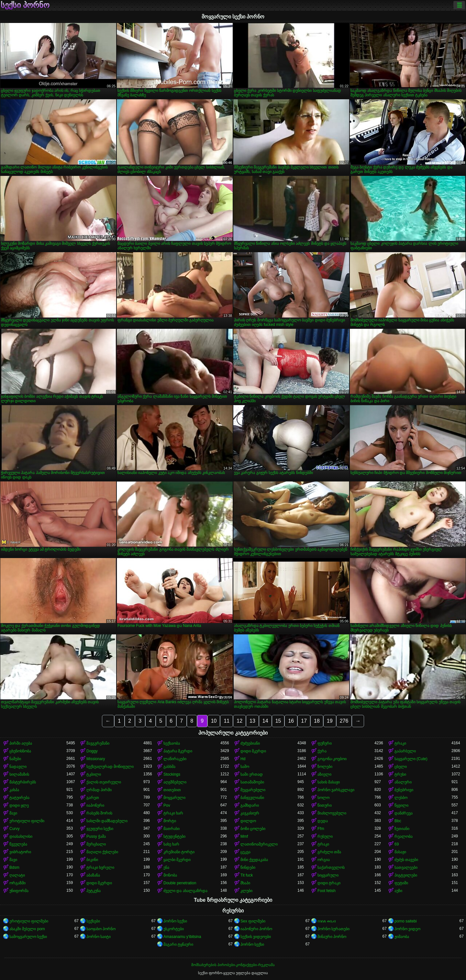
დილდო (248, 821)
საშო (245, 767)
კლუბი (246, 891)
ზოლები (325, 767)
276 (344, 721)
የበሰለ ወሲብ (327, 921)
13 (252, 721)
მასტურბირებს (23, 782)
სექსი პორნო (25, 5)
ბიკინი (92, 860)
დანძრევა (404, 813)
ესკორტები (174, 929)
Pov (167, 805)
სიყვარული (328, 875)
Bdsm (14, 867)
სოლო (323, 798)
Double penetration (180, 883)
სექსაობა (172, 743)
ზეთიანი (402, 829)
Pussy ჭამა (96, 836)
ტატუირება (19, 798)
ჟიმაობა (402, 937)
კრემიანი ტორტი (179, 852)
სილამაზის (19, 774)
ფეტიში (401, 883)
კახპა (14, 790)
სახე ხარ (171, 844)
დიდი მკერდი (253, 751)
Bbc (398, 821)
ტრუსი (400, 774)
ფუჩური (325, 743)
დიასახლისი (21, 836)
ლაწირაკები (175, 759)
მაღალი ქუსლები (102, 852)
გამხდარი (250, 805)
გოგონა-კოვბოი (332, 759)
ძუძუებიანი (250, 743)
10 (214, 721)
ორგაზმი (17, 883)
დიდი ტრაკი (329, 883)
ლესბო (401, 798)
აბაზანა (93, 875)
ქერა (322, 751)
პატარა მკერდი (178, 751)
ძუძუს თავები (406, 860)
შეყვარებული (253, 790)
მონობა (170, 875)
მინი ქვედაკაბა (254, 860)
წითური (325, 805)
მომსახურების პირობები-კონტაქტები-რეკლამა (233, 965)
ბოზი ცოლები (253, 829)
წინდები (248, 867)
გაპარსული (405, 751)
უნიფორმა (19, 891)
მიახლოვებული (332, 813)
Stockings (172, 774)
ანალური (403, 782)
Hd (243, 759)
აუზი (398, 891)
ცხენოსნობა (20, 751)
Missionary (96, 759)
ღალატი (17, 875)
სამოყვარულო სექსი (28, 937)
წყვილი (401, 805)
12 (239, 721)
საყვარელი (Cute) (411, 759)
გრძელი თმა (329, 852)
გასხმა (169, 767)
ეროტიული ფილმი (27, 821)
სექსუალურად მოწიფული (110, 767)
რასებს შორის (99, 813)
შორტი (170, 821)
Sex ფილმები (253, 921)
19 (330, 721)
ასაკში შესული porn (27, 929)
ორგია (324, 860)
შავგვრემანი (98, 743)
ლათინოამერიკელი (259, 844)
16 (291, 721)
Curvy (14, 829)
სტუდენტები (174, 836)
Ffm (321, 829)
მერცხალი (96, 844)
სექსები (93, 921)
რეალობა (404, 836)
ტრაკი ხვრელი (100, 867)
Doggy (92, 751)
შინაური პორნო (332, 937)
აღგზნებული (175, 782)
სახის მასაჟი (329, 782)
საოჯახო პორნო (101, 929)
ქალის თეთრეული (104, 782)
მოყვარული (174, 798)
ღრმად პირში (99, 790)
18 (317, 721)
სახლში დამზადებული (107, 821)
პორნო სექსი (175, 921)
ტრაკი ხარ (173, 813)
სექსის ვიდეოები (256, 937)
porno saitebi (406, 921)
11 (227, 721)
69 (397, 844)
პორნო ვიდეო (407, 929)
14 (265, 721)
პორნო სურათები (333, 929)
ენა (166, 867)
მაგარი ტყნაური (178, 944)
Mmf (244, 836)
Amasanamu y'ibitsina (182, 937)
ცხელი (401, 767)
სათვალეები (406, 867)
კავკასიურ (250, 813)
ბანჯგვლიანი (252, 798)
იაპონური (95, 805)
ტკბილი (94, 774)
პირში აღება (21, 743)
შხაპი (245, 883)
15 (278, 721)
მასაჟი (400, 852)
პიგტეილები (406, 875)
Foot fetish (327, 891)
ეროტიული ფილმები (29, 921)
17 (304, 721)
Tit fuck (247, 875)
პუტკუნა (94, 891)
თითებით (172, 790)
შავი (13, 813)
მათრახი (172, 829)
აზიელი (324, 774)
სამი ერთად (252, 774)
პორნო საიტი (99, 937)
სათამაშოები (252, 782)
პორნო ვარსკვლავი (336, 790)
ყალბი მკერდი (177, 860)
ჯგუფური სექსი (100, 829)
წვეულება (18, 844)
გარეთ (93, 798)
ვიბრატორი (20, 852)
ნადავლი (18, 767)
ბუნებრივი (404, 790)
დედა (323, 821)
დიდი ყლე (19, 805)
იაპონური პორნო (256, 929)
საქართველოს (331, 867)
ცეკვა (245, 852)
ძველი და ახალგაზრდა (185, 891)
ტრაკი (400, 743)
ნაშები (15, 759)
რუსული (325, 836)
